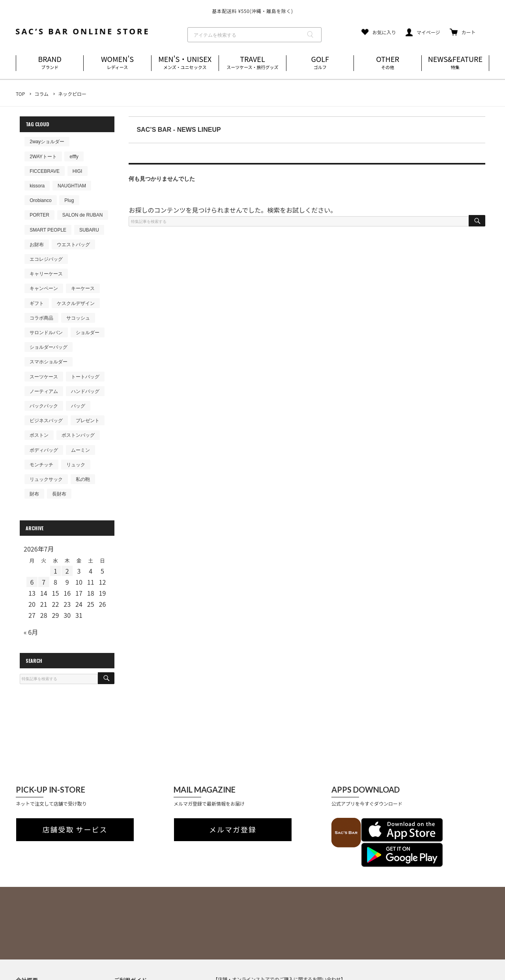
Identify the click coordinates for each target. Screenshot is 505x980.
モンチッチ (41, 465)
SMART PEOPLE (48, 230)
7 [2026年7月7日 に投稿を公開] (44, 582)
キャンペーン (44, 288)
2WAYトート (43, 157)
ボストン (39, 435)
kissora (37, 186)
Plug (69, 200)
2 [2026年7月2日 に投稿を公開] (67, 571)
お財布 (37, 245)
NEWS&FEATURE (455, 63)
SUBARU (89, 230)
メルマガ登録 (233, 830)
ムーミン (80, 450)
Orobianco (40, 200)
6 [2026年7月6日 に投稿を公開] (32, 582)
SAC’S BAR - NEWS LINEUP (179, 130)
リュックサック (46, 479)
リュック (76, 465)
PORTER (39, 215)
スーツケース (44, 377)
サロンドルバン (46, 333)
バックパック (44, 406)
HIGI (78, 171)
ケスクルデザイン (76, 303)
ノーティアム (44, 391)
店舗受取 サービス (75, 830)
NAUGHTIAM (72, 186)
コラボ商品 (41, 318)
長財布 (59, 494)
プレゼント (88, 421)
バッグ (78, 406)
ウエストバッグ (73, 245)
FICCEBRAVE (45, 171)
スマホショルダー (49, 362)
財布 (34, 494)
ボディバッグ (44, 450)
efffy (74, 157)
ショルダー (88, 333)
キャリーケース (46, 274)
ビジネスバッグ (46, 421)
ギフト (37, 303)
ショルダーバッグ (49, 347)
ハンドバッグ (85, 391)
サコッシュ (78, 318)
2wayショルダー (47, 142)
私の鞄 (83, 479)
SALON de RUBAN (83, 215)
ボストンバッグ (78, 435)
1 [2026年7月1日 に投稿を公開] (55, 571)
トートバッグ (85, 377)
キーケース (83, 288)
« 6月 (31, 632)
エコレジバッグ (46, 259)
